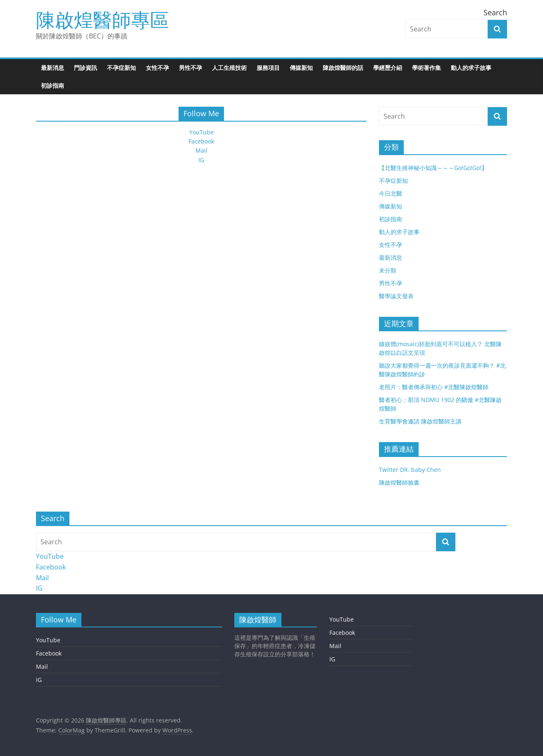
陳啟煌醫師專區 (102, 19)
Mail (201, 150)
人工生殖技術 (229, 68)
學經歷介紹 (388, 68)
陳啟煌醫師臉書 (399, 482)
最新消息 (52, 68)
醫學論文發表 (396, 296)
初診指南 (52, 85)
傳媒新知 (301, 68)
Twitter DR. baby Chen (410, 470)
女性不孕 (157, 68)
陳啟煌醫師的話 (343, 68)
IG (201, 160)
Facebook (201, 141)
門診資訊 (86, 68)
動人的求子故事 (471, 68)
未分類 (388, 270)
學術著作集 (426, 68)
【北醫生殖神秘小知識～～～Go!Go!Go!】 (433, 168)
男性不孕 (191, 68)
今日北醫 (391, 193)
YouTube (201, 132)
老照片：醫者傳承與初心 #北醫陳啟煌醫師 (434, 387)
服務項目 (268, 68)
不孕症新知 (121, 68)
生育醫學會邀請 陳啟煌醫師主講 (420, 421)
